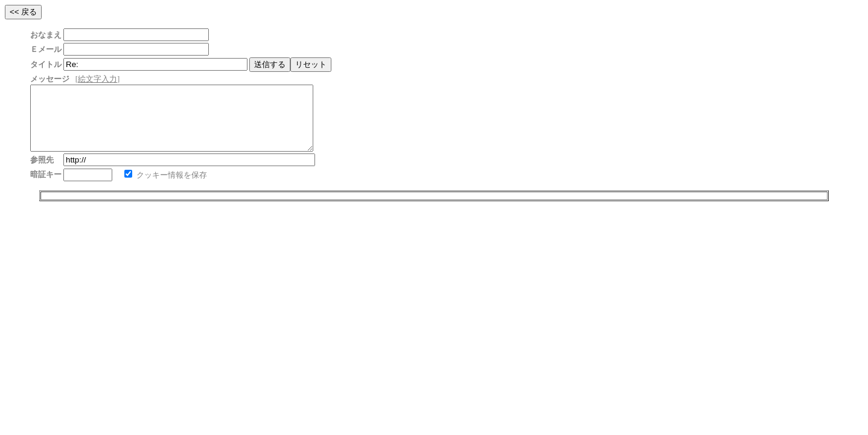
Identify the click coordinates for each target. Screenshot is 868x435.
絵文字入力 (97, 79)
